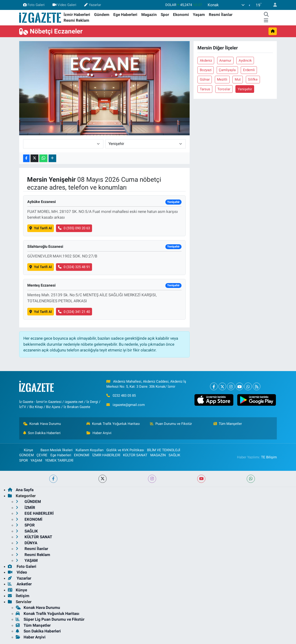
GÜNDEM (26, 455)
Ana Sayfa (21, 490)
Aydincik (245, 60)
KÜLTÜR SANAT (135, 455)
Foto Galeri (34, 5)
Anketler (20, 584)
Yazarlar (92, 5)
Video (17, 572)
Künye (26, 450)
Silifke (253, 79)
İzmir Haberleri (77, 15)
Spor (165, 15)
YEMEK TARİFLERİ (59, 460)
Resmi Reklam (76, 20)
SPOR (23, 460)
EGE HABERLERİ (35, 513)
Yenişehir (245, 89)
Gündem (102, 15)
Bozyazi (206, 70)
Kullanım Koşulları (90, 450)
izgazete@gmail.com (129, 405)
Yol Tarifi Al (41, 228)
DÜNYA (26, 543)
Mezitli (222, 79)
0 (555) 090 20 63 (74, 228)
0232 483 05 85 (124, 396)
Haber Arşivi (99, 433)
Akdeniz (206, 60)
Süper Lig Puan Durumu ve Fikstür (50, 619)
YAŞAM (36, 460)
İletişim (19, 596)
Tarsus (205, 89)
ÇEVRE (42, 455)
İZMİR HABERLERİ (106, 455)
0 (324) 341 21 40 (74, 312)
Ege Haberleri (125, 15)
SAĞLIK (174, 455)
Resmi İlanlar (221, 15)
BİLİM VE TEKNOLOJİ (164, 450)
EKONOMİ (82, 455)
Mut (238, 79)
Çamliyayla (227, 70)
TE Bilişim (269, 457)
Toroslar (224, 89)
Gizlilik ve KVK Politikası (125, 450)
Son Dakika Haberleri (42, 433)
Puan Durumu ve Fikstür (171, 424)
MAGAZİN (158, 455)
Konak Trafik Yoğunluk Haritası (113, 424)
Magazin (149, 15)
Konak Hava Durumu (42, 424)
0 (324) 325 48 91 (74, 267)
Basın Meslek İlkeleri (57, 450)
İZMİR (25, 508)
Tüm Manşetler (228, 424)
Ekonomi (181, 15)
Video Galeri (64, 5)
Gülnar (205, 79)
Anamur (225, 60)
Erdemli (249, 70)
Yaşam (199, 15)
